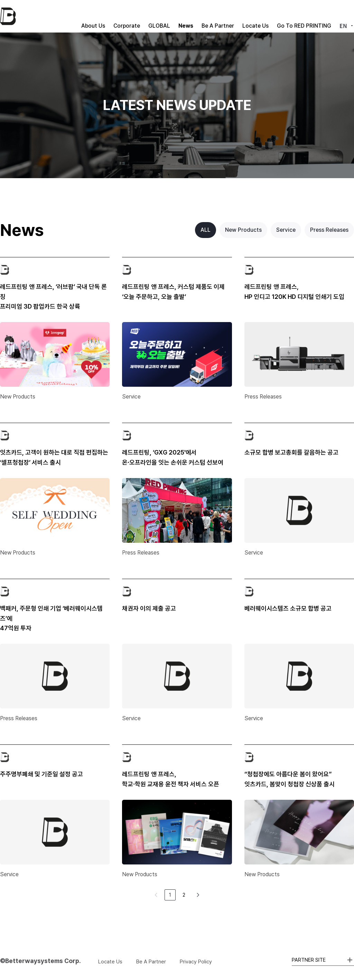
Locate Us (244, 16)
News (164, 16)
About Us (54, 16)
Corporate (94, 16)
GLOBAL (132, 16)
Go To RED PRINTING (299, 16)
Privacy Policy (196, 962)
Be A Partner (201, 16)
